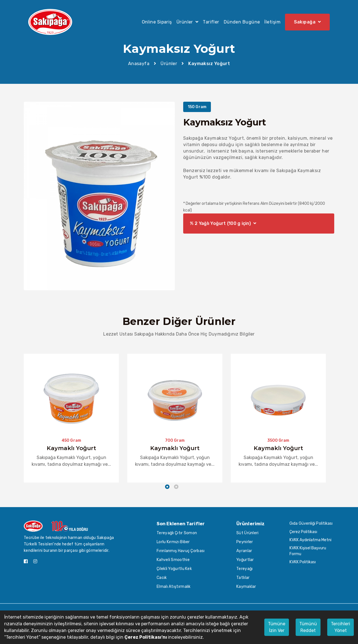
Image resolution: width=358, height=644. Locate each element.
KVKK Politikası (303, 562)
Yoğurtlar (245, 560)
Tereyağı (244, 569)
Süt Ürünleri (248, 533)
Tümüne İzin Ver (277, 627)
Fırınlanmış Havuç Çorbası (181, 551)
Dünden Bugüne (242, 22)
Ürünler (169, 64)
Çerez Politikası (303, 532)
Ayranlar (244, 551)
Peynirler (245, 542)
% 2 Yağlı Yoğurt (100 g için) (223, 224)
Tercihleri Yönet (341, 627)
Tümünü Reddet (308, 627)
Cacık (162, 578)
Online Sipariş (157, 22)
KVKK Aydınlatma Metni (310, 540)
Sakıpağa (308, 22)
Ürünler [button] (187, 22)
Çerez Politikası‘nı (146, 637)
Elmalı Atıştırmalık (174, 587)
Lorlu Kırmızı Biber (173, 542)
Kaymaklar (246, 587)
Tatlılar (243, 578)
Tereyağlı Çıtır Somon (177, 533)
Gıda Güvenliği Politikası (311, 523)
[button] (167, 488)
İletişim (272, 22)
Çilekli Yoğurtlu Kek (174, 569)
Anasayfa (139, 64)
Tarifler (211, 22)
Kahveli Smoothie (173, 560)
